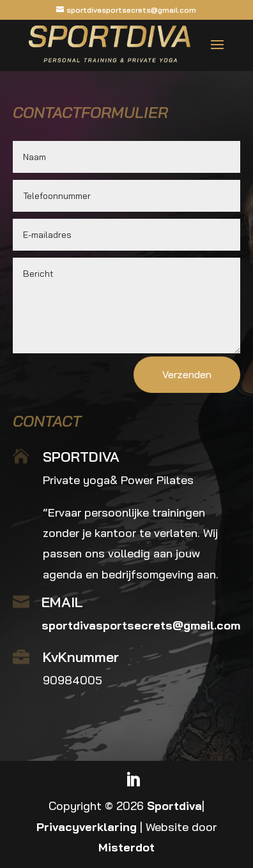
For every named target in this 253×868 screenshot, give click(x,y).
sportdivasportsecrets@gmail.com (141, 625)
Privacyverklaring (87, 827)
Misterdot (126, 847)
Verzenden (187, 374)
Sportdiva (174, 806)
